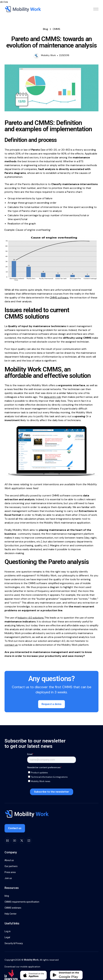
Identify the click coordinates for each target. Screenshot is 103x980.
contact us (11, 645)
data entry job (52, 397)
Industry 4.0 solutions (31, 618)
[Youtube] (15, 841)
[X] (22, 841)
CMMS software (59, 298)
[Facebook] (29, 841)
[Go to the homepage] (27, 814)
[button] (96, 9)
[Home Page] (23, 9)
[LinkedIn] (7, 841)
